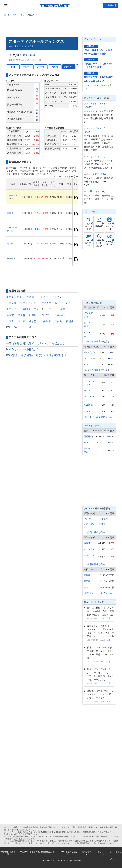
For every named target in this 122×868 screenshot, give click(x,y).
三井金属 (46, 321)
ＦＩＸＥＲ (89, 549)
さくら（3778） (98, 156)
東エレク (11, 309)
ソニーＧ (26, 327)
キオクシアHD (14, 297)
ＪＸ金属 (11, 303)
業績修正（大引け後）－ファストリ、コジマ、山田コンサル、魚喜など (100, 694)
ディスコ (46, 303)
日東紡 (33, 315)
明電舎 (102, 524)
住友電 (10, 315)
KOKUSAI (12, 327)
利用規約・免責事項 (8, 853)
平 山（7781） (98, 191)
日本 (108, 618)
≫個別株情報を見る (95, 564)
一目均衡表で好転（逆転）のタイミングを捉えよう (35, 343)
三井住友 (60, 315)
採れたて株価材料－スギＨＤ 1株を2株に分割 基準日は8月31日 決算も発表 (101, 611)
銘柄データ (17, 15)
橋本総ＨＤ (12, 258)
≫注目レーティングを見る (98, 593)
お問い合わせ (87, 853)
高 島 (10, 244)
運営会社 (119, 853)
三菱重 (62, 309)
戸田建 (87, 581)
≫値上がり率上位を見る (97, 341)
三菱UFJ (25, 309)
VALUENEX (90, 397)
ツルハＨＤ (89, 358)
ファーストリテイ (44, 309)
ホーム (7, 15)
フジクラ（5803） (99, 174)
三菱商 (58, 321)
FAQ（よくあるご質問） (68, 853)
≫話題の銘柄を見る (95, 532)
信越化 (70, 321)
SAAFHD (88, 405)
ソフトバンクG (29, 303)
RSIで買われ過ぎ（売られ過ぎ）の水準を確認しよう (36, 355)
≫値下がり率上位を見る (97, 370)
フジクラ (43, 297)
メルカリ (104, 519)
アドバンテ (58, 297)
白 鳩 (87, 390)
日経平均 (88, 436)
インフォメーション (104, 853)
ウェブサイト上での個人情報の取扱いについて (37, 853)
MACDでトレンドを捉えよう (23, 349)
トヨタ (10, 321)
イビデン (46, 315)
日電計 (10, 213)
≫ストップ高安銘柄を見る (98, 417)
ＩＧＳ (87, 411)
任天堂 (21, 315)
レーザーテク (63, 303)
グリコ (87, 587)
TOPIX (87, 442)
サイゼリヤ (89, 352)
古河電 (30, 297)
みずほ (33, 321)
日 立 (21, 321)
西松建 (87, 575)
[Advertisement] (61, 26)
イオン (87, 364)
